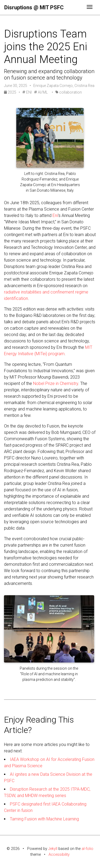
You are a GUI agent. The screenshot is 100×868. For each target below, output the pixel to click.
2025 (11, 92)
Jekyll (53, 849)
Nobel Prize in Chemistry (56, 383)
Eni (55, 215)
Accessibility (59, 855)
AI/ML (41, 92)
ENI (27, 92)
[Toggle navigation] (90, 7)
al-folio (87, 849)
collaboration (69, 92)
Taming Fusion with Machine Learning (44, 819)
